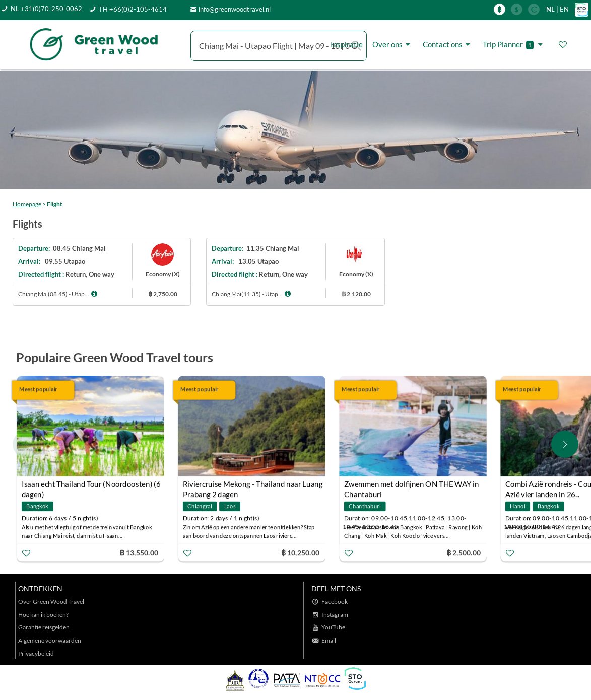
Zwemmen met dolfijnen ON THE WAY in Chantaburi (412, 485)
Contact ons (448, 45)
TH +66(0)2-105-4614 (133, 9)
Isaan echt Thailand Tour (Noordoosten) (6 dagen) (91, 485)
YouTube (333, 627)
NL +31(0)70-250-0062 (46, 9)
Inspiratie (347, 44)
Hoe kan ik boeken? (43, 615)
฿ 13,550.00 (139, 552)
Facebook (335, 602)
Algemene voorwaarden (50, 640)
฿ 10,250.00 (300, 552)
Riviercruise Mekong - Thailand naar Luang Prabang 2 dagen (253, 485)
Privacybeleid (36, 653)
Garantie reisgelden (44, 627)
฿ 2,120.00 (356, 294)
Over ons (393, 45)
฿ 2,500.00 (464, 552)
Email (329, 640)
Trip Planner (514, 45)
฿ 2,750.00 (163, 294)
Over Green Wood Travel (51, 602)
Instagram (335, 615)
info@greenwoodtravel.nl (235, 9)
